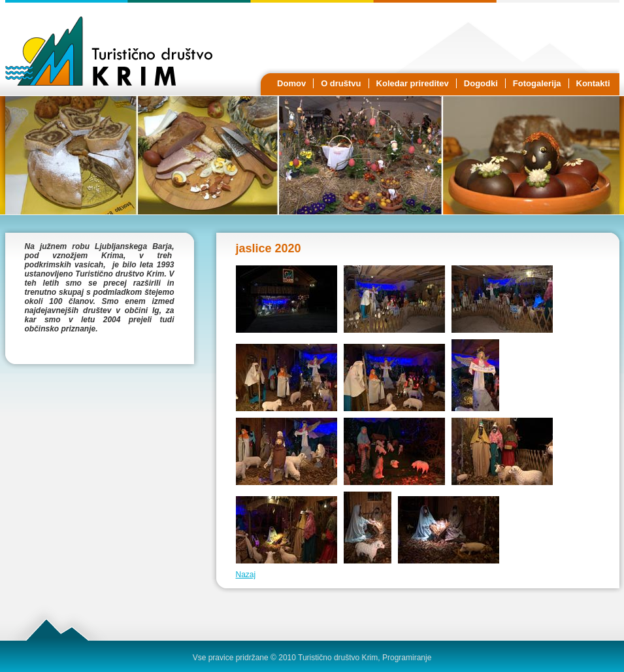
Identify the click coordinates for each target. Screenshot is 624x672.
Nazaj (246, 575)
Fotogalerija (537, 83)
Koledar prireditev (413, 83)
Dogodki (481, 83)
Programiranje (407, 658)
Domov (291, 83)
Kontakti (593, 83)
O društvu (341, 83)
